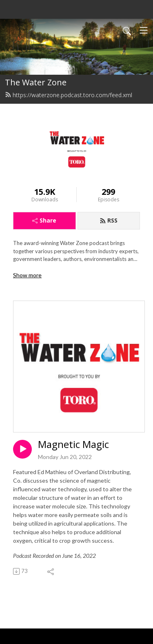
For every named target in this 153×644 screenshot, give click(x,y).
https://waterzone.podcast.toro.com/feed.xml (69, 95)
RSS (109, 220)
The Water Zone (36, 82)
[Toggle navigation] (144, 30)
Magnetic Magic (73, 445)
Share (44, 220)
